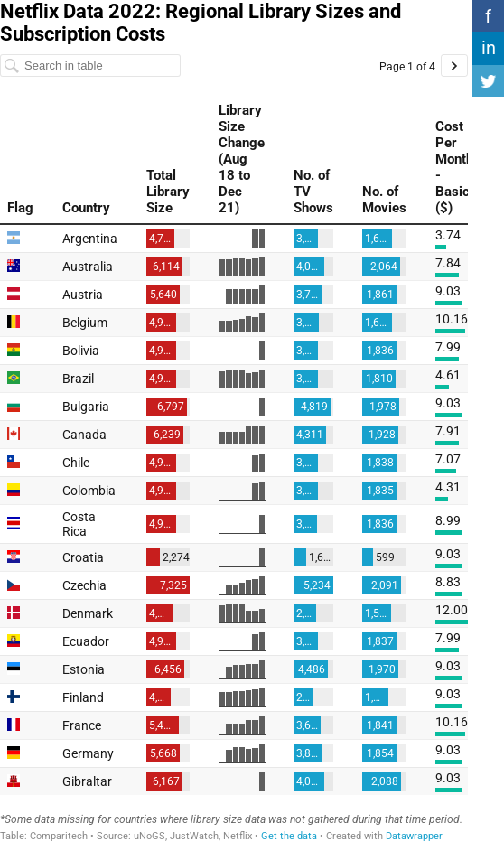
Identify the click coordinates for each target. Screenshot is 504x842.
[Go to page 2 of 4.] (454, 65)
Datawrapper (414, 836)
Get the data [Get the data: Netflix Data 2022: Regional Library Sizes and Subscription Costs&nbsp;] (289, 836)
